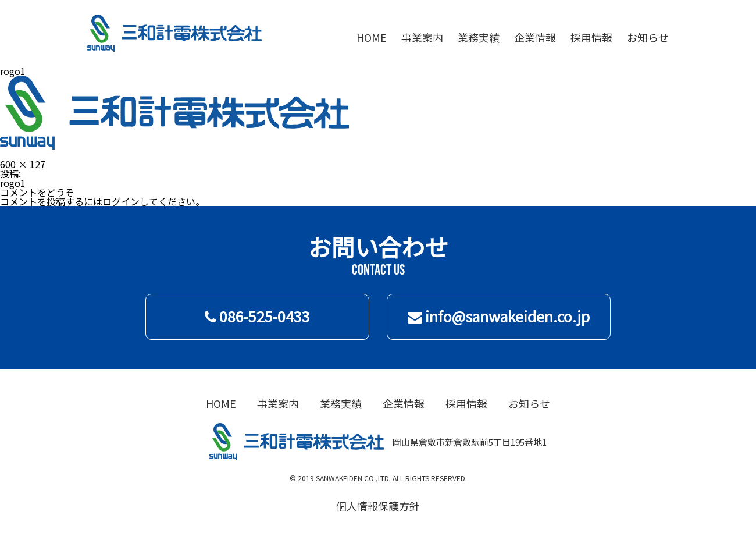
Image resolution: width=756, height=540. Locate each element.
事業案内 (422, 37)
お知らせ (648, 37)
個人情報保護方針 (378, 506)
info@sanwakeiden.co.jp (499, 316)
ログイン (121, 201)
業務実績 (479, 37)
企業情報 (535, 37)
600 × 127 (23, 164)
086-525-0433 (257, 316)
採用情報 (591, 37)
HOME (372, 37)
